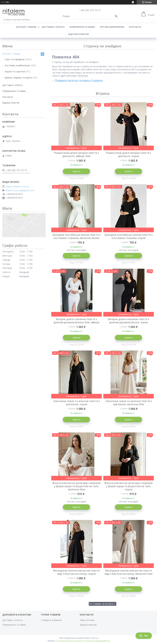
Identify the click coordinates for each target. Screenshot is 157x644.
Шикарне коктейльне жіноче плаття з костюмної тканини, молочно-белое (76, 236)
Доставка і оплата (53, 27)
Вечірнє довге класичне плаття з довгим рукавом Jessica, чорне (129, 321)
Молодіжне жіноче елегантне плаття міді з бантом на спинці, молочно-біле (129, 572)
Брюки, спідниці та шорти (19, 78)
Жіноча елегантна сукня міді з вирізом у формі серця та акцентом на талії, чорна (128, 486)
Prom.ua (95, 638)
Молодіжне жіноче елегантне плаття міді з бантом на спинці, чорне (76, 572)
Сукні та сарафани (15, 59)
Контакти (135, 27)
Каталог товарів (26, 27)
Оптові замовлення (112, 27)
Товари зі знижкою (51, 620)
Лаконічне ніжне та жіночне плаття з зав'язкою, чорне (76, 403)
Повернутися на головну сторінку (79, 80)
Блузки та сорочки (15, 71)
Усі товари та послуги (101, 604)
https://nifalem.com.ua (17, 187)
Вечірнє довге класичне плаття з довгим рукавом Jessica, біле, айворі (76, 321)
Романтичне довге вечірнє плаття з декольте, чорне (128, 154)
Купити (76, 171)
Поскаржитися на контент (70, 641)
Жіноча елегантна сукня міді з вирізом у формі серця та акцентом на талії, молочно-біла (76, 486)
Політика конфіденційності (97, 641)
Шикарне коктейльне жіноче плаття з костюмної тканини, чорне (128, 236)
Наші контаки (87, 620)
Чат (144, 636)
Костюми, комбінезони (17, 65)
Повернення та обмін (82, 27)
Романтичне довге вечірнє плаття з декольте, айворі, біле (76, 154)
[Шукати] (116, 16)
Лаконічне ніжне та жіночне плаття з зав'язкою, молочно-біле (129, 403)
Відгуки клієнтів (79, 34)
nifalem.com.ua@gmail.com (20, 190)
